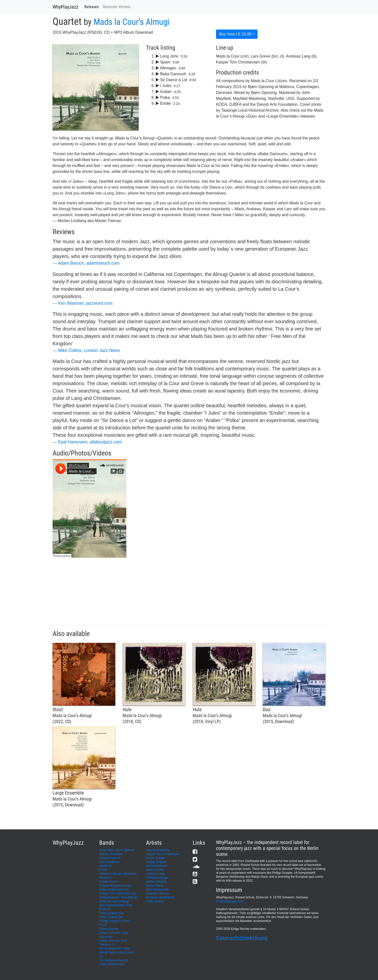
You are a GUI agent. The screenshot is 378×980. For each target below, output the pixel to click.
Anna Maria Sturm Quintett (117, 850)
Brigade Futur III (110, 858)
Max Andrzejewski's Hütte (116, 905)
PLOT (103, 925)
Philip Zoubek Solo (112, 913)
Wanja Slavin (155, 886)
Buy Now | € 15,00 (235, 34)
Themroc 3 (106, 945)
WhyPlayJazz (65, 7)
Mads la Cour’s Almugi (131, 22)
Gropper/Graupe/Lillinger (116, 886)
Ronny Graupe (156, 858)
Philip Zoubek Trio (111, 917)
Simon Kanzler (109, 929)
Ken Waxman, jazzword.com (85, 303)
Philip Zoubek (155, 901)
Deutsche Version (117, 7)
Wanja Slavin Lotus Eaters (116, 952)
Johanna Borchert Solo (114, 890)
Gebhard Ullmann (158, 893)
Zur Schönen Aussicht (114, 960)
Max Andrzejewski (158, 850)
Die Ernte (105, 866)
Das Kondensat (109, 862)
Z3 (101, 956)
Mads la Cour (155, 870)
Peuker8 (105, 909)
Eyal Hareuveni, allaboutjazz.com (90, 442)
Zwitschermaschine (112, 964)
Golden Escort (109, 882)
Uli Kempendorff (157, 866)
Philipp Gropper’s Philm (115, 921)
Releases (92, 7)
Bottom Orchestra (111, 854)
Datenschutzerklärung (242, 938)
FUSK (103, 870)
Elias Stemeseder (158, 890)
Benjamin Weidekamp (160, 897)
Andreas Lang (155, 874)
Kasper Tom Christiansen (162, 854)
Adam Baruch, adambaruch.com (89, 263)
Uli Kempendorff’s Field (115, 949)
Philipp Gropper (156, 862)
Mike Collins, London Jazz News (89, 350)
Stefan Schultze (156, 882)
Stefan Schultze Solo (113, 941)
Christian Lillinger (157, 878)
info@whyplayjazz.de (230, 901)
